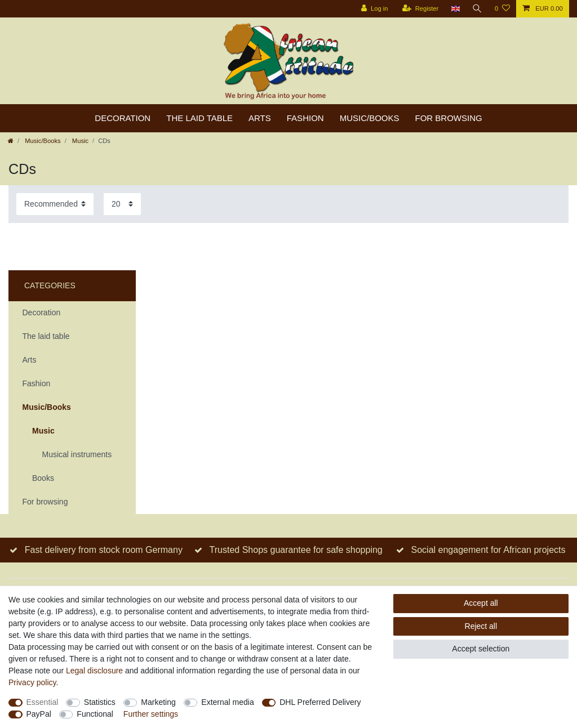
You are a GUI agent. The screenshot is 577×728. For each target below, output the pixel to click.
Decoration (123, 118)
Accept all (481, 603)
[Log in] (374, 9)
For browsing (449, 118)
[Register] (421, 9)
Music (79, 141)
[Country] (455, 9)
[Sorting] (55, 204)
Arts (260, 118)
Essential (43, 702)
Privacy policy (32, 682)
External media (227, 702)
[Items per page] (122, 204)
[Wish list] (502, 9)
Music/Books (370, 118)
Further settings (151, 714)
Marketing (158, 702)
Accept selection (481, 649)
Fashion (305, 118)
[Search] (477, 9)
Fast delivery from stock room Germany (104, 550)
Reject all (481, 626)
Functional (95, 714)
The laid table (199, 118)
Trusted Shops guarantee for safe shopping (296, 550)
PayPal (39, 714)
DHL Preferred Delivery (320, 702)
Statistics (100, 702)
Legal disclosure (94, 671)
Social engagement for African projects (489, 550)
